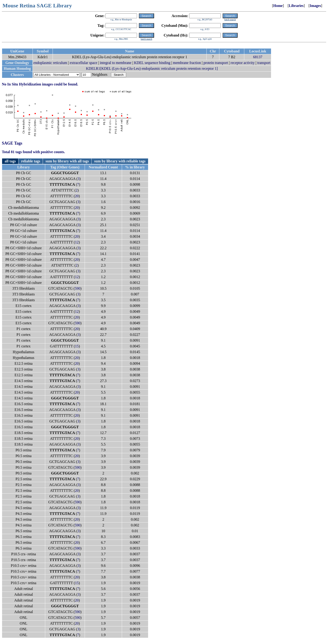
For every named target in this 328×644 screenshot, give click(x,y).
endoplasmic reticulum (50, 63)
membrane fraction (187, 63)
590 (78, 288)
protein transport (216, 63)
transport (264, 63)
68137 (258, 57)
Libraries (296, 6)
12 (77, 242)
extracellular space (83, 63)
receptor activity (243, 63)
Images (315, 6)
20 (77, 196)
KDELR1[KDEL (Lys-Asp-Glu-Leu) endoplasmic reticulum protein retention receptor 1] (152, 68)
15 (77, 346)
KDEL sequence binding (152, 63)
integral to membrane (116, 63)
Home (278, 6)
